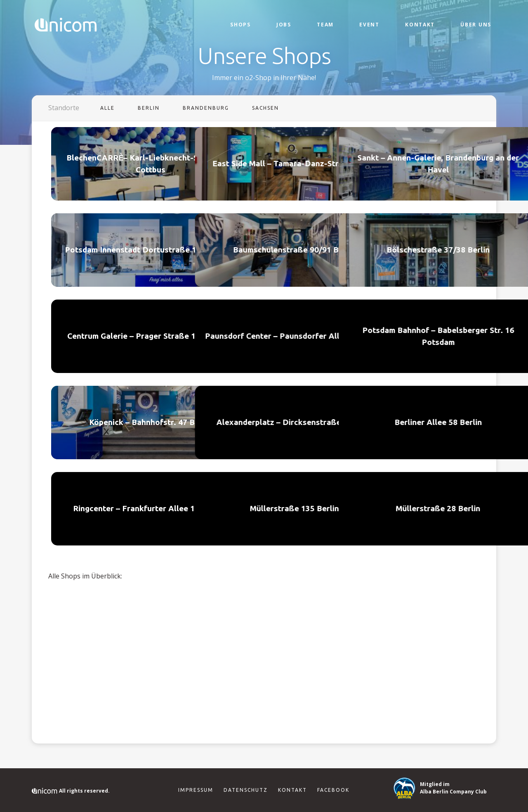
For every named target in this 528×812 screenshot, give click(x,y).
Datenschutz (246, 790)
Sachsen (265, 108)
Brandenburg (206, 108)
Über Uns (476, 25)
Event (369, 25)
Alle (107, 108)
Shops (240, 25)
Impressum (196, 790)
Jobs (284, 25)
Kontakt (420, 25)
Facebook (333, 790)
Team (325, 25)
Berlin (149, 108)
